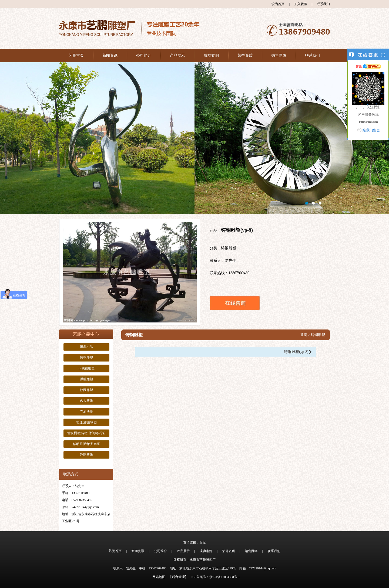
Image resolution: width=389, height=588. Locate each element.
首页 (304, 335)
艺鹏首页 (76, 55)
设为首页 (278, 4)
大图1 (194, 138)
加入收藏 (301, 4)
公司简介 (144, 55)
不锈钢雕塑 (86, 368)
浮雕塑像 (86, 455)
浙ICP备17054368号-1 (225, 577)
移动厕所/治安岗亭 (86, 444)
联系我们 (323, 4)
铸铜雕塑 (86, 358)
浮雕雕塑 (86, 379)
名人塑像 (86, 401)
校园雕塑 (86, 390)
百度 (203, 542)
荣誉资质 (245, 55)
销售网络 (279, 55)
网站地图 (159, 577)
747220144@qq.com (85, 507)
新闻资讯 (110, 55)
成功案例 (211, 55)
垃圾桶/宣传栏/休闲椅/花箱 (86, 433)
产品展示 (177, 55)
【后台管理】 (178, 577)
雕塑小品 (86, 347)
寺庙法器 (86, 412)
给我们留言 (371, 130)
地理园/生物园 (86, 422)
